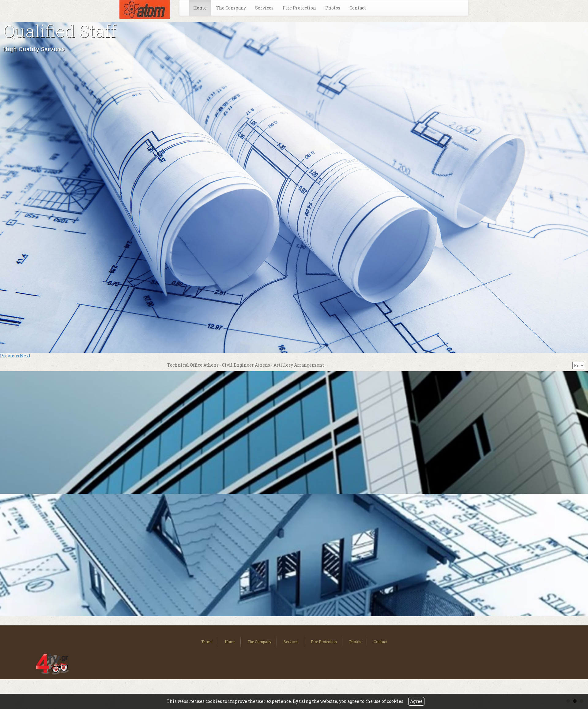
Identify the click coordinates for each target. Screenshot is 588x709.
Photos (333, 8)
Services (264, 8)
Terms (207, 642)
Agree (416, 701)
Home (200, 8)
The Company (231, 8)
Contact (358, 8)
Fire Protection (299, 8)
